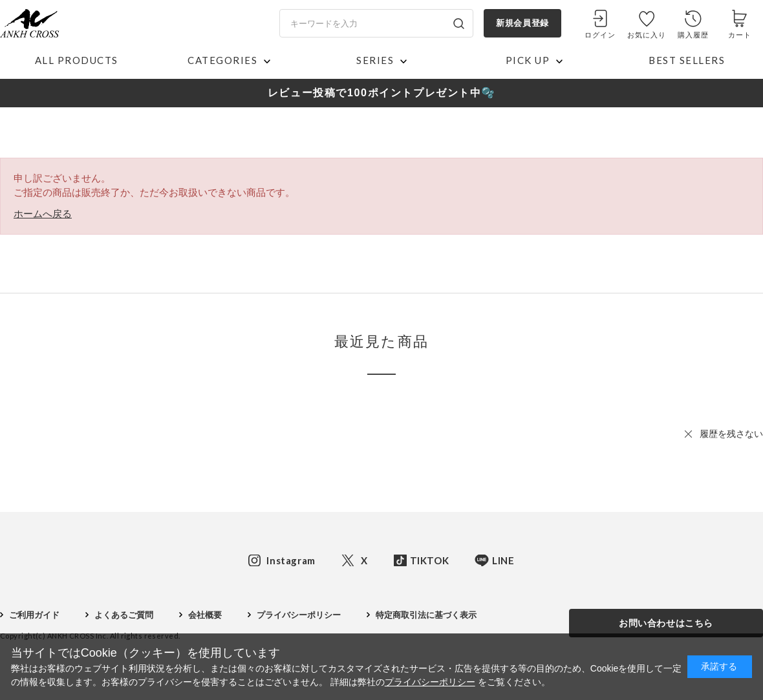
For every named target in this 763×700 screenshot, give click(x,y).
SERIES (375, 60)
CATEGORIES (222, 60)
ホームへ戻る (43, 214)
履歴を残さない (731, 434)
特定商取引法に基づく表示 (426, 615)
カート (740, 35)
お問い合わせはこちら (666, 623)
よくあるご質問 (124, 615)
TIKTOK (430, 560)
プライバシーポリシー (299, 615)
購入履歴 (693, 35)
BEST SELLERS (687, 60)
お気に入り (647, 35)
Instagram (291, 560)
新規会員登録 (522, 23)
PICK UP (528, 60)
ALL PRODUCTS (77, 60)
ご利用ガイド (34, 615)
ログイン (600, 35)
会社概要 (205, 615)
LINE (503, 560)
